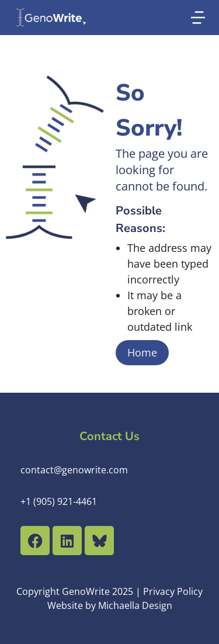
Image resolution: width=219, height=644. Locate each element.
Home (142, 352)
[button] (198, 18)
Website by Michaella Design (110, 605)
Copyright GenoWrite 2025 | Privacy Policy (109, 591)
